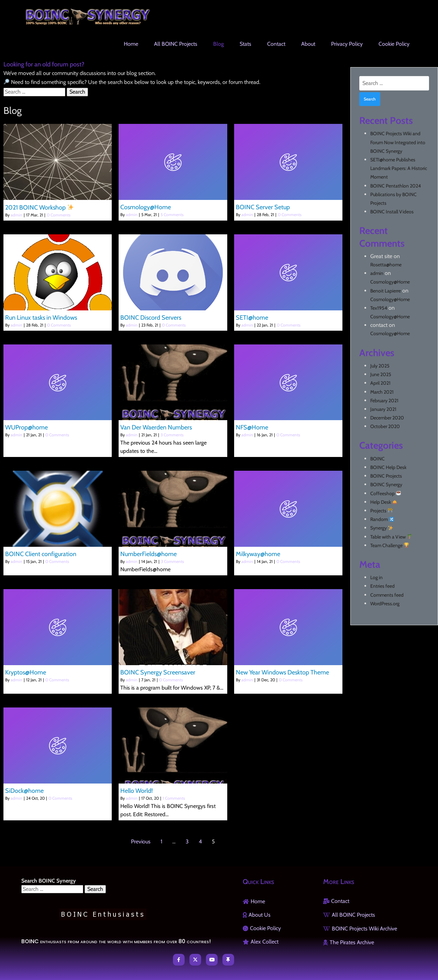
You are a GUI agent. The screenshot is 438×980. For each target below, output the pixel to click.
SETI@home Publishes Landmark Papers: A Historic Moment (399, 168)
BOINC (377, 459)
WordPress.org (385, 604)
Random (382, 519)
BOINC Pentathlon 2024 (396, 186)
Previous (141, 841)
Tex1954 (379, 308)
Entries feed (382, 586)
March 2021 (382, 392)
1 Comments (174, 798)
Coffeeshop (386, 493)
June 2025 (381, 374)
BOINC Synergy (386, 484)
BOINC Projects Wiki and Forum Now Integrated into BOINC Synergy (398, 142)
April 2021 (380, 383)
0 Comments (59, 215)
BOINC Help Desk (388, 467)
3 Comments (172, 435)
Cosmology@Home (390, 282)
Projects (381, 511)
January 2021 (383, 409)
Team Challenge (390, 545)
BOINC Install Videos (392, 212)
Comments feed (387, 595)
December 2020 (387, 418)
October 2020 (385, 426)
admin (17, 215)
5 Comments (172, 215)
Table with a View (391, 537)
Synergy (382, 528)
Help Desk (384, 502)
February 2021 (384, 401)
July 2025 (380, 366)
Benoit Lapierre (386, 291)
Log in (376, 577)
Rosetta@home (386, 265)
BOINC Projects (386, 476)
